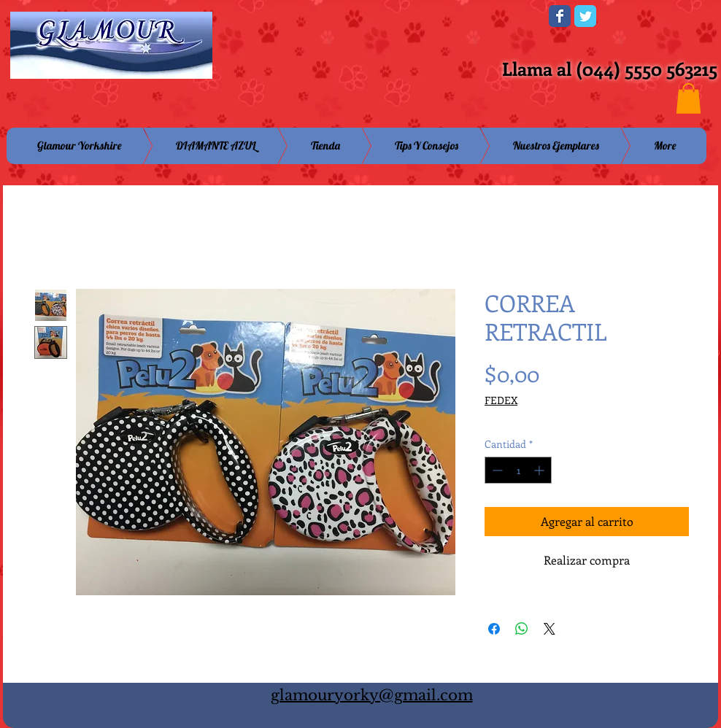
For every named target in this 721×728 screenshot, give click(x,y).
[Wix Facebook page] (560, 16)
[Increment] (540, 470)
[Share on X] (550, 629)
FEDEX (501, 400)
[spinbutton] (518, 470)
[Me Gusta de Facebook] (447, 20)
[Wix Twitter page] (585, 16)
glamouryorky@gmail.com (372, 695)
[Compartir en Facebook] (494, 629)
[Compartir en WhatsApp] (522, 629)
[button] (689, 98)
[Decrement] (496, 470)
